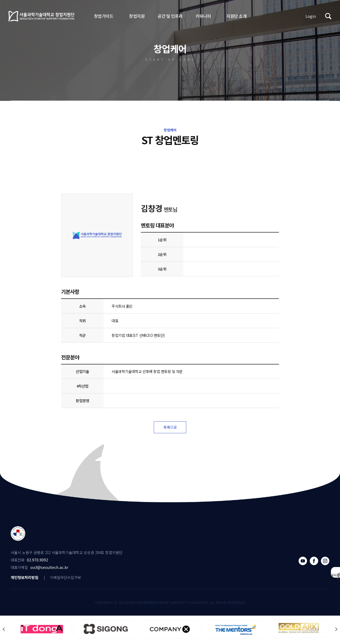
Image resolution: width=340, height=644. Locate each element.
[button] (336, 631)
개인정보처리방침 (24, 579)
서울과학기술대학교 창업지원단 (42, 16)
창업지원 (137, 16)
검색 (328, 16)
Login (311, 16)
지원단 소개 (236, 16)
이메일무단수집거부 (65, 579)
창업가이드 (104, 16)
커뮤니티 (203, 16)
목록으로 (170, 428)
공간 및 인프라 (170, 16)
